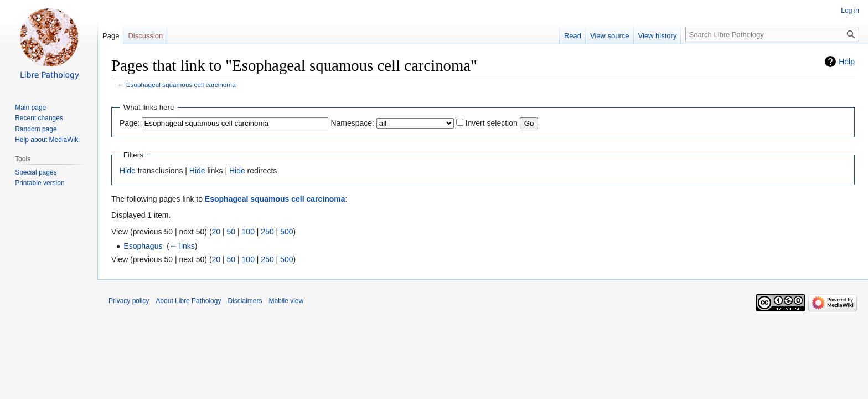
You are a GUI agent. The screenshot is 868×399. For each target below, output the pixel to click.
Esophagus (143, 246)
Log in (850, 11)
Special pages (36, 172)
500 (286, 232)
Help (847, 62)
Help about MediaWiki (47, 140)
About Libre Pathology (188, 301)
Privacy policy (129, 301)
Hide (128, 171)
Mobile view (286, 301)
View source (610, 36)
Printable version (40, 183)
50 (231, 232)
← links (182, 246)
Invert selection (492, 123)
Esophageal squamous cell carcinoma (181, 85)
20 (216, 232)
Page (111, 36)
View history (658, 36)
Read (573, 36)
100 (248, 232)
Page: (130, 123)
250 (267, 232)
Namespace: (352, 123)
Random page (36, 129)
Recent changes (39, 118)
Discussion (145, 36)
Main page (30, 108)
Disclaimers (245, 301)
